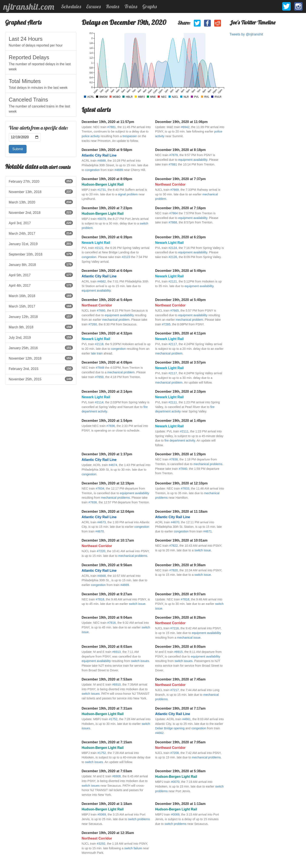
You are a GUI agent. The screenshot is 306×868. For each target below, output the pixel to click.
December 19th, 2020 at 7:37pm (180, 179)
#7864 (173, 213)
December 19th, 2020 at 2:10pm (180, 392)
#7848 (100, 368)
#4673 (102, 522)
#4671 (207, 531)
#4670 (100, 531)
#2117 (173, 344)
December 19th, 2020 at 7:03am (107, 771)
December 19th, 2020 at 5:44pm (107, 300)
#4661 (186, 719)
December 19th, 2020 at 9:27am (107, 594)
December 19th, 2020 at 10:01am (181, 540)
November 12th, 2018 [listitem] (41, 358)
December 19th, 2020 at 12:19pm (108, 483)
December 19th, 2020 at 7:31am (107, 708)
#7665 (174, 311)
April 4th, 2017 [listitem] (41, 285)
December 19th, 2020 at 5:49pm (180, 271)
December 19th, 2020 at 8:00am (180, 647)
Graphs (150, 6)
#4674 (113, 465)
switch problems (139, 819)
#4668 (102, 576)
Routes (113, 6)
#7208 (174, 753)
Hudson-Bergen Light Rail (103, 184)
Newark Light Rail (96, 243)
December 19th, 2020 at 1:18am (107, 804)
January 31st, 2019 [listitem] (41, 244)
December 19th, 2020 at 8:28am (180, 617)
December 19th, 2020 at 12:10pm (181, 483)
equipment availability (193, 160)
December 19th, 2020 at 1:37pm (107, 454)
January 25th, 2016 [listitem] (41, 348)
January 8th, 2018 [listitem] (41, 264)
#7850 (99, 377)
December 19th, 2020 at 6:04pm (107, 271)
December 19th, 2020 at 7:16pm (180, 208)
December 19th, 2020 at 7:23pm (107, 208)
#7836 (111, 426)
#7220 (101, 551)
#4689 (119, 170)
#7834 (100, 488)
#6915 (178, 652)
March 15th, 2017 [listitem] (41, 306)
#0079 (102, 219)
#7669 (174, 190)
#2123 (126, 257)
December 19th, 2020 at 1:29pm (180, 454)
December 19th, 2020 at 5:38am (180, 771)
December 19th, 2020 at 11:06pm (181, 122)
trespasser (130, 136)
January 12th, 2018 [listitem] (41, 316)
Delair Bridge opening (170, 728)
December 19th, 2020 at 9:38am (180, 565)
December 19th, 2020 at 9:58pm (107, 150)
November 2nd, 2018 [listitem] (41, 212)
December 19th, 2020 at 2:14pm (107, 392)
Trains (131, 6)
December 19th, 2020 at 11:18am (181, 512)
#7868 (173, 222)
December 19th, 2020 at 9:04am (107, 617)
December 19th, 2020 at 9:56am (107, 565)
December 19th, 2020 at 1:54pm (107, 421)
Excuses (93, 6)
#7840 (183, 469)
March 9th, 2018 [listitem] (41, 327)
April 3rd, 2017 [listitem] (41, 223)
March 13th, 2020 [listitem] (41, 202)
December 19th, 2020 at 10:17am (108, 540)
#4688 (102, 161)
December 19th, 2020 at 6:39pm (107, 237)
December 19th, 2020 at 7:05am (180, 742)
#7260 (93, 324)
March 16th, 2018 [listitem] (41, 296)
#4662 (159, 733)
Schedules (71, 6)
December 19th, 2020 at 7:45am (180, 679)
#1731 (102, 190)
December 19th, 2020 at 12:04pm (108, 512)
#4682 (102, 281)
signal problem (128, 194)
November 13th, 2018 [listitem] (41, 192)
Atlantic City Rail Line (99, 155)
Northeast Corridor (170, 184)
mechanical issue (189, 638)
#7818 (100, 599)
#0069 (102, 814)
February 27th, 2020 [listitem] (41, 181)
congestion (92, 170)
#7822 (173, 546)
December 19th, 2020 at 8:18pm (180, 150)
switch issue (203, 550)
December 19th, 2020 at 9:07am (180, 594)
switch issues (140, 661)
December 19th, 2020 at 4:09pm (107, 362)
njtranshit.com (29, 7)
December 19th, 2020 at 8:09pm (107, 179)
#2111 (173, 402)
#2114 (99, 402)
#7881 (112, 127)
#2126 (173, 257)
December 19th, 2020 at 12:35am (108, 833)
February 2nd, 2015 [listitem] (41, 368)
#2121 (99, 248)
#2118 (99, 344)
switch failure (133, 848)
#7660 (101, 311)
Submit (18, 149)
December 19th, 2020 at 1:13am (180, 804)
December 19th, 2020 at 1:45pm (180, 421)
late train (97, 353)
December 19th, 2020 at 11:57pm (108, 122)
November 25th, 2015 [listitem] (41, 379)
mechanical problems (208, 464)
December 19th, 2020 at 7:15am (107, 742)
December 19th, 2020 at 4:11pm (180, 333)
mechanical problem (116, 320)
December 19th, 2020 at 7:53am (107, 679)
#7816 (112, 623)
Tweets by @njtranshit (246, 34)
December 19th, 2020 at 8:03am (107, 647)
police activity (91, 136)
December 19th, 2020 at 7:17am (180, 708)
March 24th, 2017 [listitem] (41, 233)
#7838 (173, 459)
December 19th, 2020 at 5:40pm (180, 300)
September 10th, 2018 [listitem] (41, 254)
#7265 (166, 324)
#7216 (174, 628)
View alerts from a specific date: (38, 128)
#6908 (116, 776)
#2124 (173, 248)
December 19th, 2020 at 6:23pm (180, 237)
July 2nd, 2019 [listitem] (41, 337)
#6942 (185, 127)
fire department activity (180, 440)
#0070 (175, 782)
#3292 (101, 844)
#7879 (173, 155)
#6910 (116, 685)
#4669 (125, 585)
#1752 (113, 719)
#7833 (185, 488)
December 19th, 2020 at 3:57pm (180, 362)
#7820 (173, 570)
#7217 (174, 690)
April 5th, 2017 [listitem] (41, 275)
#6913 (116, 652)
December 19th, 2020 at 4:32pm (107, 333)
